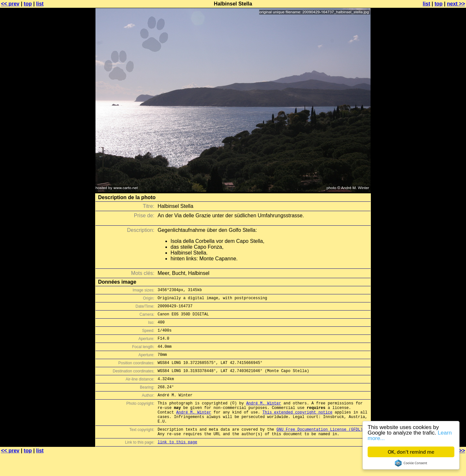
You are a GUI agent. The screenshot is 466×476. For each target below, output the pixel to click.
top (28, 4)
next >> (456, 4)
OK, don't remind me (411, 452)
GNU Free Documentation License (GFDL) (319, 449)
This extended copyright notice (297, 429)
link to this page (177, 463)
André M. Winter (264, 418)
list (40, 4)
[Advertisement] (440, 160)
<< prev (10, 4)
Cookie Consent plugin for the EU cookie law (411, 463)
